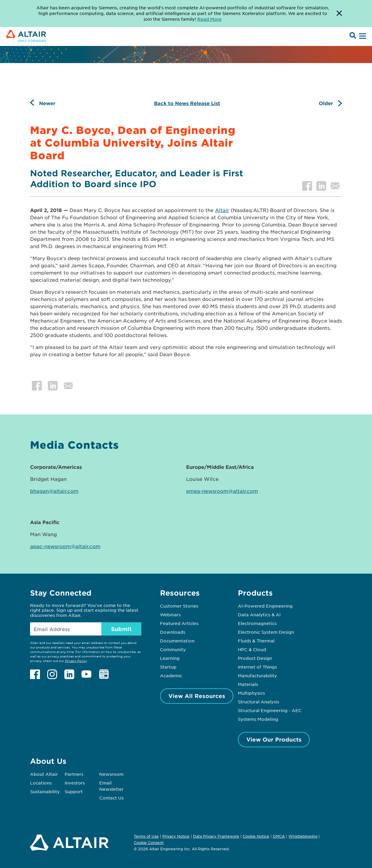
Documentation (177, 641)
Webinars (170, 615)
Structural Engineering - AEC (270, 710)
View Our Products (274, 739)
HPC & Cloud (252, 649)
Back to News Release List (187, 103)
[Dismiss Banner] (339, 14)
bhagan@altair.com (54, 491)
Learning (170, 658)
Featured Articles (179, 623)
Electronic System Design (266, 632)
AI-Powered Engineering (265, 606)
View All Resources (197, 696)
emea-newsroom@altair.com (222, 491)
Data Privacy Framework (216, 836)
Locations (41, 783)
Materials (248, 684)
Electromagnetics (257, 623)
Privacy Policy (76, 661)
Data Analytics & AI (259, 615)
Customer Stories (179, 606)
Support (74, 791)
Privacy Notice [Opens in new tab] (176, 836)
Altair (222, 210)
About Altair (44, 774)
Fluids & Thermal (256, 641)
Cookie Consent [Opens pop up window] (149, 843)
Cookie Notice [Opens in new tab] (256, 836)
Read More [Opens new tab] (209, 19)
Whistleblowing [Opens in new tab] (303, 836)
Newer (47, 103)
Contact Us (111, 798)
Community (173, 649)
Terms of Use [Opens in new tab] (146, 836)
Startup (168, 667)
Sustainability (45, 791)
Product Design (255, 658)
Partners (74, 774)
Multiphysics (251, 693)
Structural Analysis (258, 702)
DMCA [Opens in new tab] (279, 836)
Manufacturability (257, 675)
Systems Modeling (258, 719)
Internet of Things (257, 667)
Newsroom (111, 774)
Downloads (173, 632)
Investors (75, 783)
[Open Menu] (362, 36)
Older (326, 103)
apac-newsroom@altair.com (65, 546)
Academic (171, 675)
